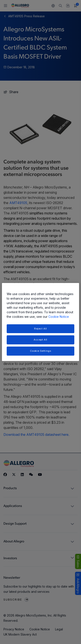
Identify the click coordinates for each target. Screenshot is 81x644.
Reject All (40, 329)
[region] (40, 322)
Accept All (40, 340)
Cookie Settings (41, 351)
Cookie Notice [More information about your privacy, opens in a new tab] (59, 317)
